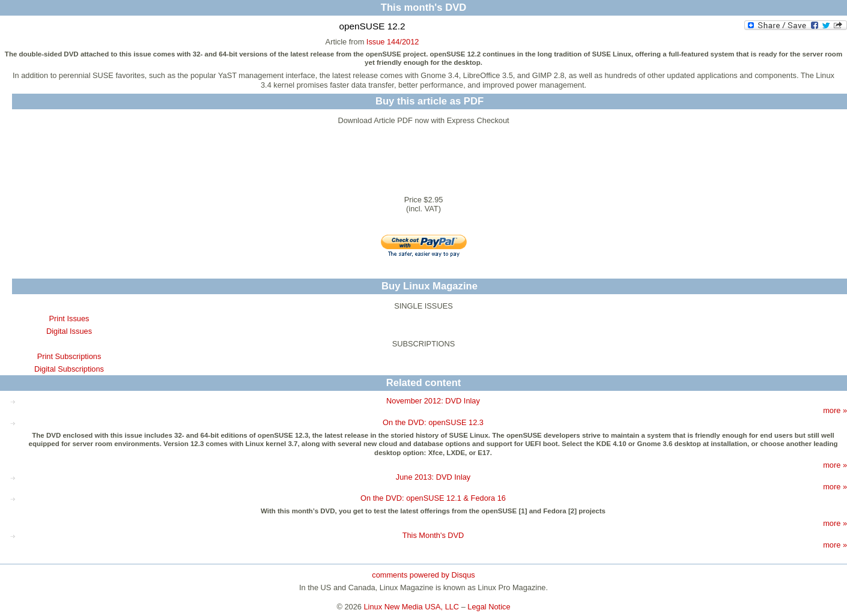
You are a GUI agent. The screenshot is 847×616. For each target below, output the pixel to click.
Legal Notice (489, 607)
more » (835, 410)
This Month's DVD (433, 535)
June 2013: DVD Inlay (433, 477)
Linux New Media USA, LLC (412, 607)
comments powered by (423, 575)
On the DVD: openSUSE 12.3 (433, 422)
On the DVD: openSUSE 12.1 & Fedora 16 (433, 498)
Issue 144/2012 (393, 42)
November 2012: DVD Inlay (433, 401)
